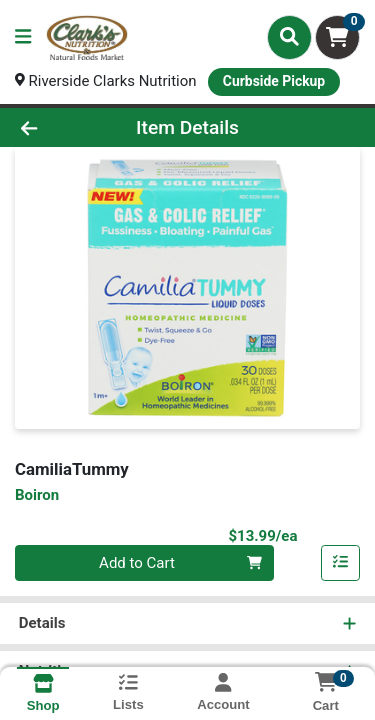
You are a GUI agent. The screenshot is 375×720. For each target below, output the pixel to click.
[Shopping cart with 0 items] (337, 37)
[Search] (289, 37)
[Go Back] (58, 127)
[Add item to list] (341, 563)
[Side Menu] (23, 37)
